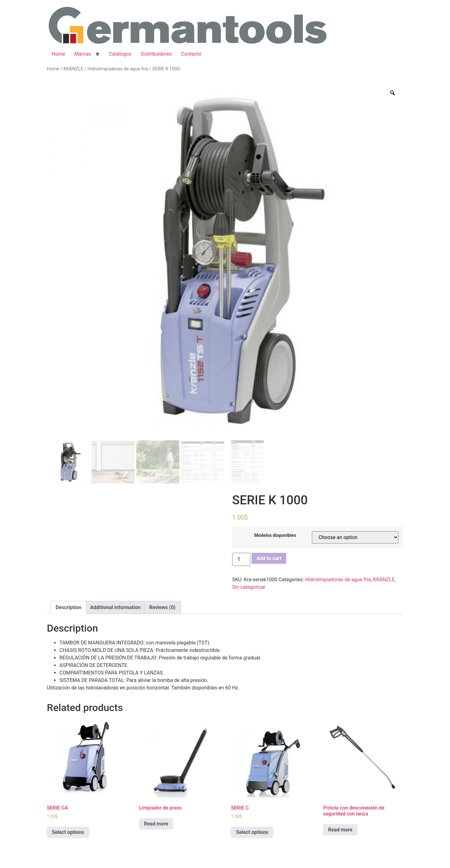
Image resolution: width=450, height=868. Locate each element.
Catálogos (120, 54)
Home (58, 54)
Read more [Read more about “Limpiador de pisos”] (156, 824)
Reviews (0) (162, 607)
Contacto (191, 54)
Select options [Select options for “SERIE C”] (252, 832)
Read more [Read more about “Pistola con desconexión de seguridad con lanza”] (340, 830)
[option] (225, 260)
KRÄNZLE (73, 69)
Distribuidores (156, 54)
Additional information (115, 607)
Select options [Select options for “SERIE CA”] (68, 832)
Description (68, 607)
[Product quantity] (241, 559)
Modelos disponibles (275, 536)
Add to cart (269, 558)
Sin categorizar (249, 587)
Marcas (83, 54)
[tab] (68, 608)
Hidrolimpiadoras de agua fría (118, 69)
